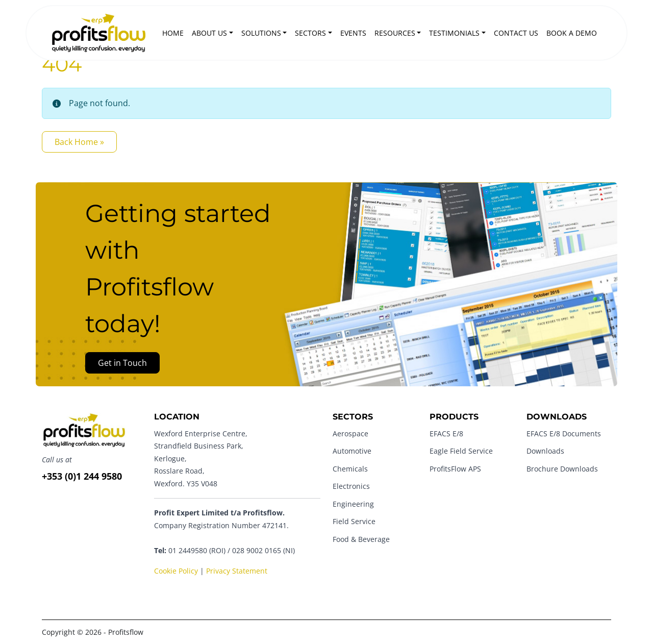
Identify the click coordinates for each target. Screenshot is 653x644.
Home (173, 33)
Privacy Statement (237, 571)
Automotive (352, 451)
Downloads (545, 451)
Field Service (354, 521)
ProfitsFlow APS (455, 469)
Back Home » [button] (79, 142)
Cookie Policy (176, 571)
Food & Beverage (361, 539)
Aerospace (350, 434)
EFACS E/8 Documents (564, 434)
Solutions (261, 33)
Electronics (351, 486)
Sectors (310, 33)
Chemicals (350, 469)
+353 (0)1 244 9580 (82, 476)
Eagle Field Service (461, 451)
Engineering (353, 504)
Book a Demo (572, 33)
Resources (395, 33)
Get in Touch (122, 363)
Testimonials (454, 33)
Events (353, 33)
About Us (209, 33)
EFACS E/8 (446, 434)
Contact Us (516, 33)
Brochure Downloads (562, 469)
